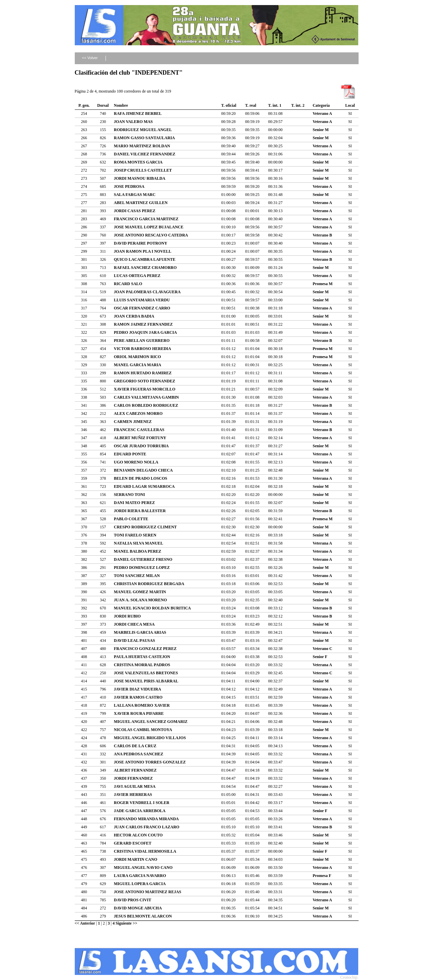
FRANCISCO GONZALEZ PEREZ (145, 649)
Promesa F (322, 876)
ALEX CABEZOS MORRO (138, 413)
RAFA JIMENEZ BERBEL (138, 114)
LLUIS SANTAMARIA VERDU (142, 300)
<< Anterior (85, 923)
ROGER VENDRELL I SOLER (142, 803)
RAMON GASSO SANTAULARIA (144, 138)
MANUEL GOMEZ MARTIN (140, 592)
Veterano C (322, 649)
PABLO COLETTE (131, 519)
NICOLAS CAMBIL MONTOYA (143, 730)
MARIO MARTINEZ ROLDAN (142, 146)
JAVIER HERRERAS (133, 795)
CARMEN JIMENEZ (133, 422)
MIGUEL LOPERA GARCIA (140, 884)
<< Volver (90, 58)
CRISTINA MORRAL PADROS (142, 665)
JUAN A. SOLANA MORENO (141, 600)
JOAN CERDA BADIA (134, 316)
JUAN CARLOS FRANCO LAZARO (147, 827)
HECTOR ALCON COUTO (138, 835)
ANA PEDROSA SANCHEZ (139, 754)
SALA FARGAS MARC (135, 195)
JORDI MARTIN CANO (136, 859)
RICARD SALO (128, 284)
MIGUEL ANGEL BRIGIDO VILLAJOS (150, 738)
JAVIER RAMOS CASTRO (138, 697)
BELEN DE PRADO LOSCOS (141, 478)
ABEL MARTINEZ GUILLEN (141, 203)
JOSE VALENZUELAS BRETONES (146, 673)
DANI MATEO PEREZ (134, 503)
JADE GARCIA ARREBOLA (140, 811)
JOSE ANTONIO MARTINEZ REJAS (148, 892)
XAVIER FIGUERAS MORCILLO (145, 389)
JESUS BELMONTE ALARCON (143, 916)
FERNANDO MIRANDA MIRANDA (146, 819)
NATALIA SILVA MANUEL (139, 543)
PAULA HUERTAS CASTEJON (142, 657)
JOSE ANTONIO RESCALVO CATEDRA (151, 235)
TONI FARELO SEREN (135, 535)
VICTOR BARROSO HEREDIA (143, 349)
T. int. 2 (298, 105)
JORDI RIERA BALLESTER (140, 511)
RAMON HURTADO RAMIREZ (143, 373)
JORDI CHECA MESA (134, 624)
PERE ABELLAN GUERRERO (142, 341)
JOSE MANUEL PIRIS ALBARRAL (146, 681)
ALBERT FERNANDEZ (135, 770)
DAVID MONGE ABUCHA (138, 908)
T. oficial (229, 105)
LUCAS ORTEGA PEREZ (137, 276)
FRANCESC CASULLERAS (139, 430)
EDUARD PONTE (130, 454)
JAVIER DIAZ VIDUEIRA (138, 689)
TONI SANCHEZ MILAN (137, 576)
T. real (250, 105)
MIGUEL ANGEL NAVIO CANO (143, 868)
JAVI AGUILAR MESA (135, 786)
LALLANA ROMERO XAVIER (142, 705)
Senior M (321, 130)
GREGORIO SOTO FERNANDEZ (145, 381)
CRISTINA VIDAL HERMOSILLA (145, 851)
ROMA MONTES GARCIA (138, 162)
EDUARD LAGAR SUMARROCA (144, 486)
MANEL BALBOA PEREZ (138, 551)
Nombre (121, 105)
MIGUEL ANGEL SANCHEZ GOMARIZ (151, 722)
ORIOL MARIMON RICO (138, 357)
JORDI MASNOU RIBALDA (140, 178)
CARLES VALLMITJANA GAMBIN (146, 397)
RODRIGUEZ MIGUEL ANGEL (143, 130)
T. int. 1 (275, 105)
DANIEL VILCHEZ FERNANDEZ (145, 154)
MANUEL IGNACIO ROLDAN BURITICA (153, 608)
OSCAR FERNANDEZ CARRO (142, 308)
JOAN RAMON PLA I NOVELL (143, 251)
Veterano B (322, 235)
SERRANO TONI (130, 495)
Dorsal (103, 105)
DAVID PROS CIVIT (133, 900)
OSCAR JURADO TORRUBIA (141, 446)
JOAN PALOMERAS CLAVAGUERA (147, 292)
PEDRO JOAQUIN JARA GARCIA (145, 332)
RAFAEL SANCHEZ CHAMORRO (145, 268)
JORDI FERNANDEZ (133, 778)
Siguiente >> (127, 923)
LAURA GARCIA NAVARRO (140, 876)
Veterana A (322, 422)
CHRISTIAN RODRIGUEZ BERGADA (149, 584)
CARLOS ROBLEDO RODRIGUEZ (146, 405)
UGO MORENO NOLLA (136, 462)
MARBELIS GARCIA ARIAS (140, 632)
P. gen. (84, 105)
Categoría (321, 105)
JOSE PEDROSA (129, 186)
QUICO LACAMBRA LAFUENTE (145, 259)
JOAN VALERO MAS (133, 122)
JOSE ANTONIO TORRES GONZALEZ (150, 762)
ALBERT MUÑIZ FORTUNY (140, 438)
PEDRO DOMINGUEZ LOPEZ (142, 568)
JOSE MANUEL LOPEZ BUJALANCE (149, 227)
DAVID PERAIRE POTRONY (141, 243)
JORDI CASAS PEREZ (135, 211)
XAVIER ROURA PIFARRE (139, 713)
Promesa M (323, 284)
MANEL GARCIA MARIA (138, 365)
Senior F (320, 657)
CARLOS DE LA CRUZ (135, 746)
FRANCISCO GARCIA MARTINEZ (146, 219)
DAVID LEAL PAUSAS (135, 640)
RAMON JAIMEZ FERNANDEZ (143, 324)
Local (350, 105)
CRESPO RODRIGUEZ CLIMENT (145, 527)
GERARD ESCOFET (133, 843)
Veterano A (322, 114)
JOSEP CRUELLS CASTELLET (143, 170)
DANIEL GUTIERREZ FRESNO (143, 559)
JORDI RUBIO (128, 616)
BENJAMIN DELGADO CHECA (143, 470)
